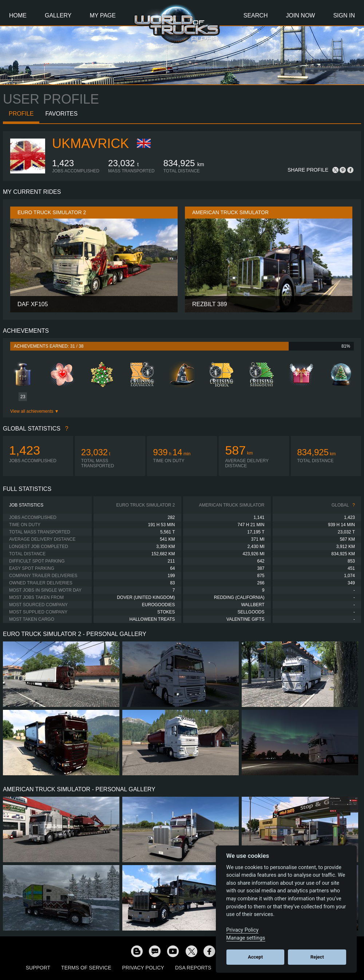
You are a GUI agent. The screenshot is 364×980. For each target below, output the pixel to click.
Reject (317, 957)
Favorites (61, 114)
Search (256, 15)
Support (38, 968)
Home (18, 15)
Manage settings (246, 938)
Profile (21, 114)
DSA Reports (193, 968)
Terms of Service (86, 968)
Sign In (344, 15)
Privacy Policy (143, 968)
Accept (255, 957)
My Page (103, 15)
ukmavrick (90, 143)
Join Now (300, 15)
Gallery (58, 15)
